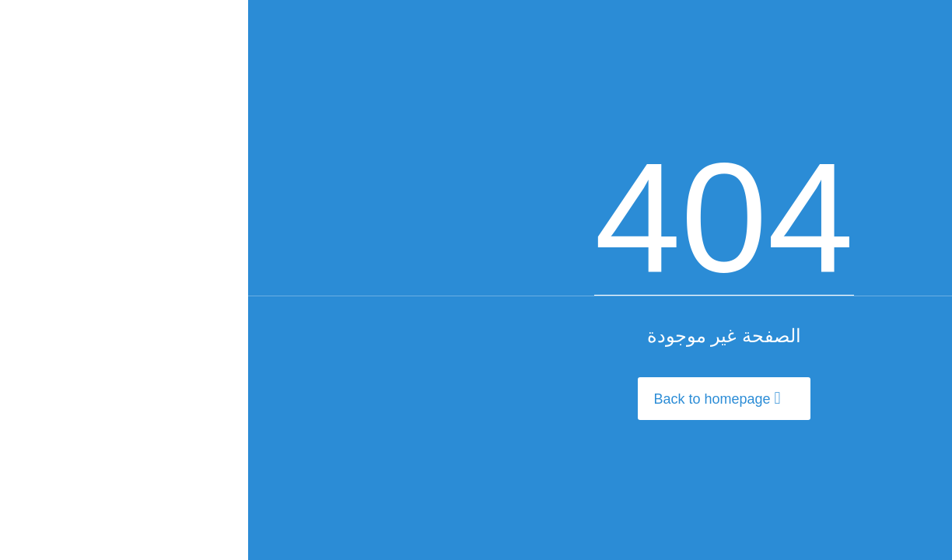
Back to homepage (469, 398)
